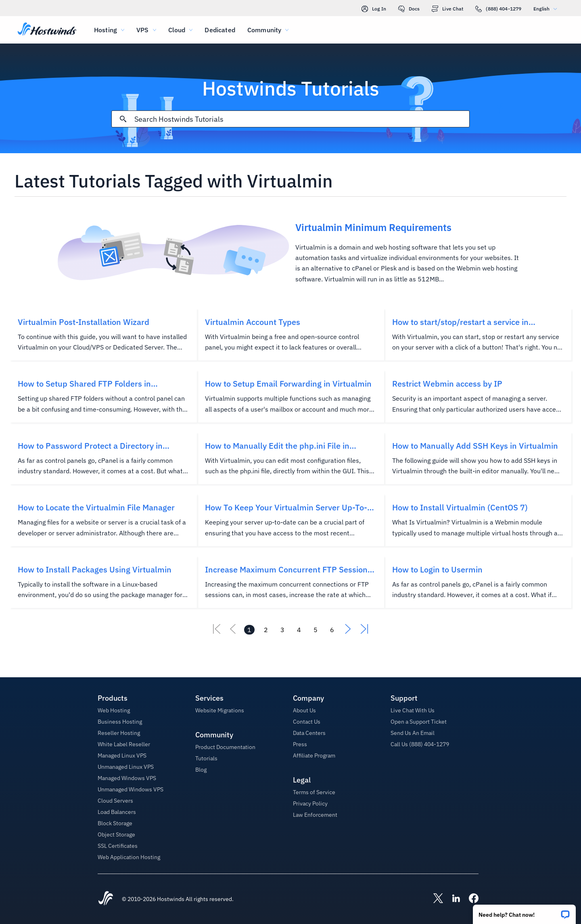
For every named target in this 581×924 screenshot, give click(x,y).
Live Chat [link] (447, 9)
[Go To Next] (348, 631)
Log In (374, 9)
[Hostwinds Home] (106, 899)
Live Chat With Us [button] (413, 710)
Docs (409, 9)
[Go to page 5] (316, 630)
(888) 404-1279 (498, 9)
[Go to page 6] (332, 630)
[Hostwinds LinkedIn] (452, 899)
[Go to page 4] (299, 630)
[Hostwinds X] (434, 899)
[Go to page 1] (249, 630)
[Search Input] (302, 119)
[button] (524, 912)
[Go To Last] (364, 631)
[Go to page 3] (282, 630)
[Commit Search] (123, 119)
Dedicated (220, 30)
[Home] (47, 30)
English (547, 9)
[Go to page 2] (266, 630)
